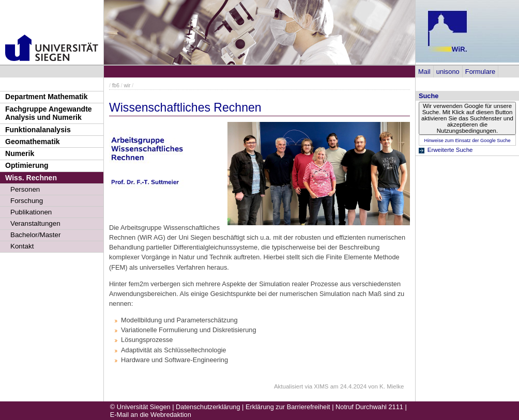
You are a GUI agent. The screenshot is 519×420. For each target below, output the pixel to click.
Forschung (27, 201)
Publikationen (31, 212)
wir (127, 85)
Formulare (480, 72)
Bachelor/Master (35, 235)
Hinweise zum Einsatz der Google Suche (467, 141)
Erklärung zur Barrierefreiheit (288, 407)
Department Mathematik (47, 97)
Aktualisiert (288, 386)
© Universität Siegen (140, 407)
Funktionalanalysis (38, 130)
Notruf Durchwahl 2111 (369, 407)
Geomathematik (33, 142)
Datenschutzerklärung (208, 407)
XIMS (321, 386)
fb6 (116, 85)
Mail (424, 72)
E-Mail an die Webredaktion (151, 415)
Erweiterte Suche (450, 150)
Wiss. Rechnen (31, 178)
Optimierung (27, 165)
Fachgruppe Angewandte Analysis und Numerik (49, 113)
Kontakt (22, 246)
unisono (448, 72)
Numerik (20, 153)
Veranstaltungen (35, 223)
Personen (25, 189)
